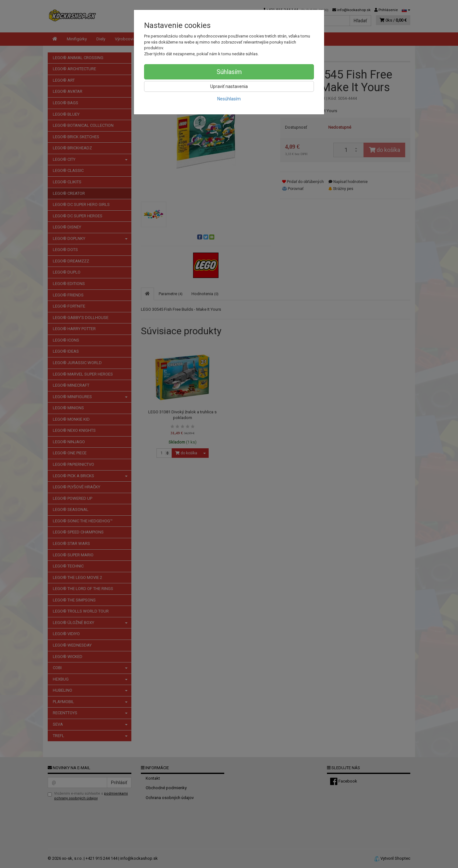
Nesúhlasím (229, 99)
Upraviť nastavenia (229, 86)
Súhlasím (229, 72)
